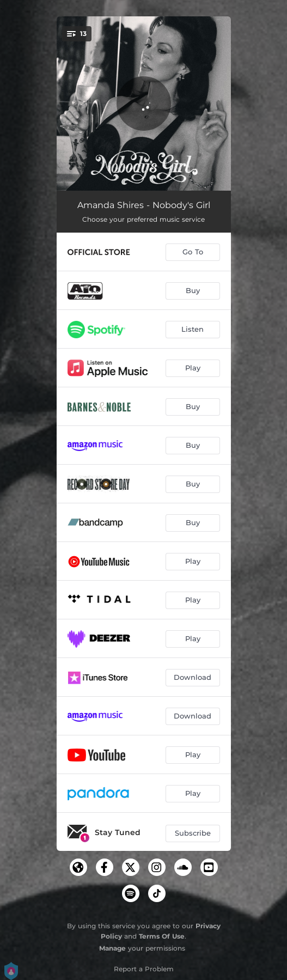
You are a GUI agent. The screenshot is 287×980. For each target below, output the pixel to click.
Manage (112, 948)
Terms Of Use (162, 936)
